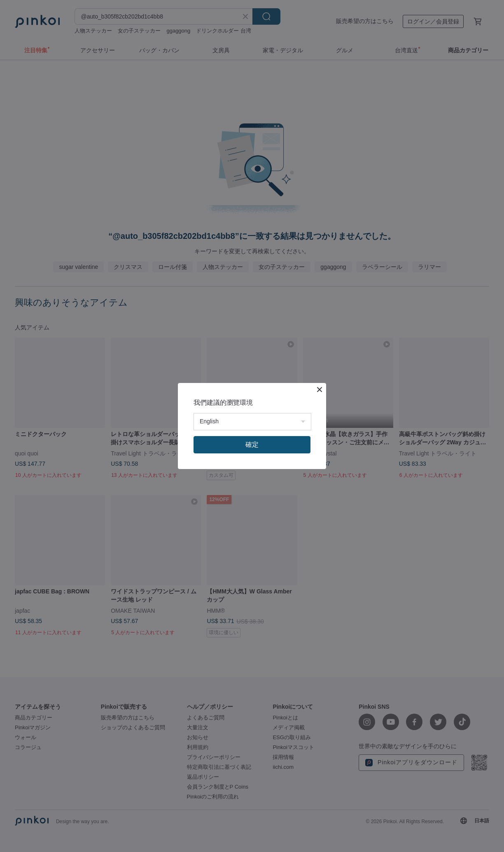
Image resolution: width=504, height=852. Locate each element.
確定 (252, 445)
